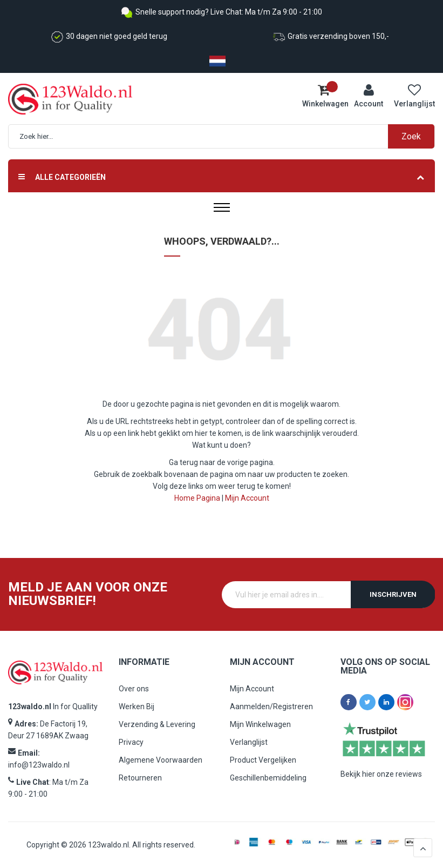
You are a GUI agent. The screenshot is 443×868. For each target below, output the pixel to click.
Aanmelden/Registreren (271, 706)
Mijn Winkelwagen (260, 724)
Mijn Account (247, 498)
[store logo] (57, 99)
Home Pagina (197, 498)
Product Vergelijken (263, 760)
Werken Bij (137, 706)
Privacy (131, 742)
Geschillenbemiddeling (268, 778)
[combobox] (227, 136)
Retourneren (140, 778)
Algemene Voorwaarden (161, 760)
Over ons (134, 689)
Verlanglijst (249, 742)
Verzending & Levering (157, 724)
